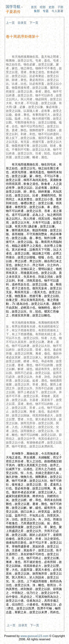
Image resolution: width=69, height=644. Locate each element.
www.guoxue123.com (34, 636)
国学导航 (13, 7)
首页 (34, 7)
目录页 (22, 23)
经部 (43, 7)
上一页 (10, 23)
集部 (37, 11)
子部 (60, 7)
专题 (46, 11)
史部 (52, 7)
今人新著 (57, 11)
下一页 (34, 23)
